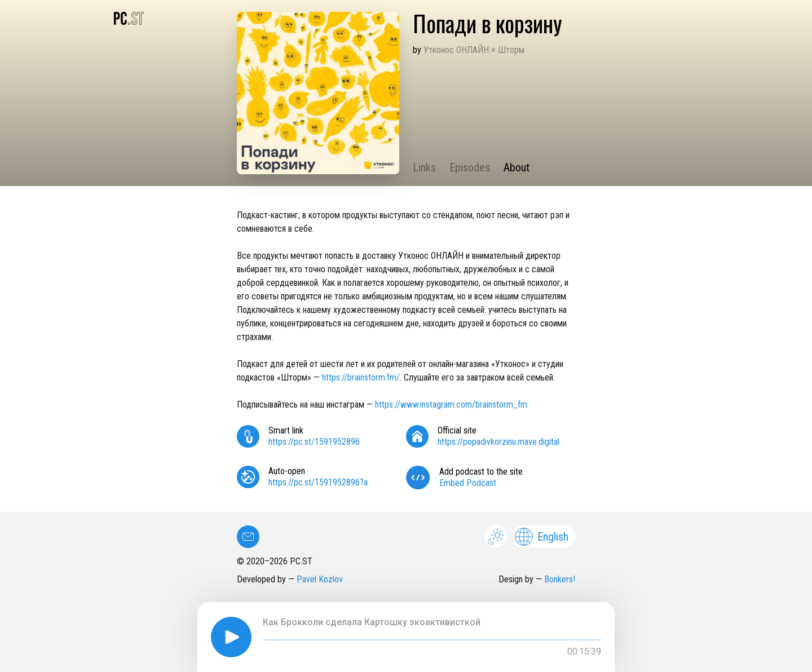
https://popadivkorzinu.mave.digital (498, 442)
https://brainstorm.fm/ (361, 377)
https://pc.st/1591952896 (314, 442)
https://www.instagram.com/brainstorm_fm (451, 404)
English (542, 537)
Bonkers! (560, 579)
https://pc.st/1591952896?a (318, 482)
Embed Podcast (468, 483)
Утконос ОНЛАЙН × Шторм (474, 50)
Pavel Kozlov (320, 579)
